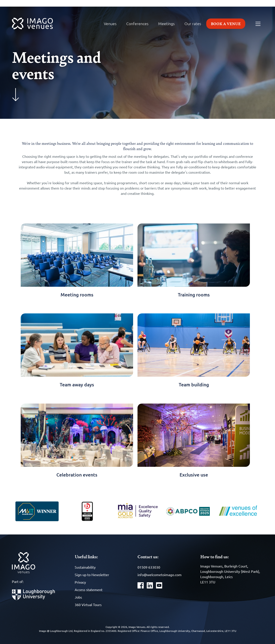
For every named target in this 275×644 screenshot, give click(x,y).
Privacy (80, 582)
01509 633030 (149, 567)
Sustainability (85, 567)
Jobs (78, 597)
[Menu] (258, 24)
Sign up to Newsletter (92, 575)
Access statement (89, 590)
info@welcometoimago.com (160, 575)
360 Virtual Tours (88, 605)
